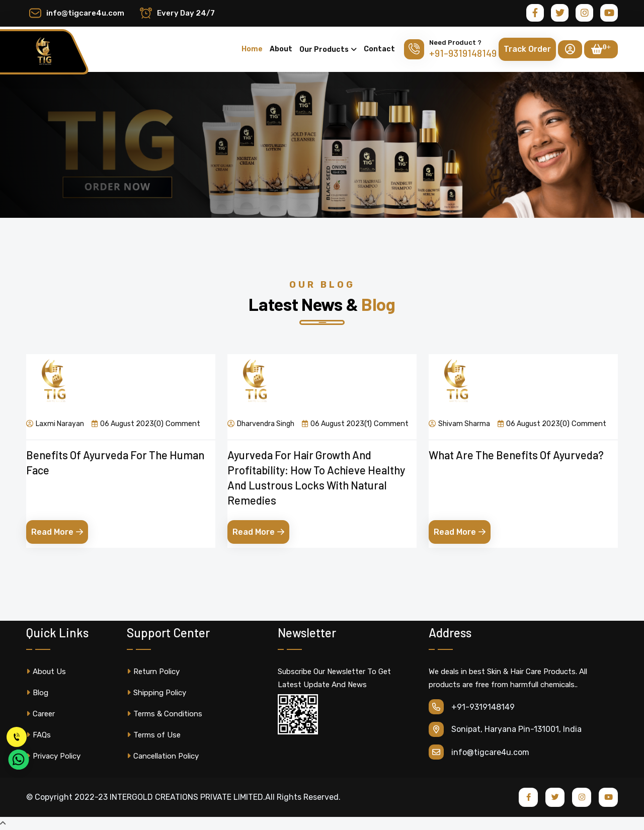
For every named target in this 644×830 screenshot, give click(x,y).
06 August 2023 (123, 424)
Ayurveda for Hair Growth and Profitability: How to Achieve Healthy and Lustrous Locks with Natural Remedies (316, 477)
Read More (57, 532)
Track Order (527, 49)
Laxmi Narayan (55, 424)
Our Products (324, 50)
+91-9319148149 (463, 53)
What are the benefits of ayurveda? (516, 455)
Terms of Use (154, 735)
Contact (379, 49)
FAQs (38, 735)
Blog (37, 693)
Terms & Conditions (165, 714)
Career (41, 714)
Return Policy (153, 672)
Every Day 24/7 (186, 13)
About (281, 49)
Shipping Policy (156, 693)
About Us (46, 672)
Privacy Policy (53, 756)
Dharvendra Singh (261, 424)
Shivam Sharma (459, 424)
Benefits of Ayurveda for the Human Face (115, 462)
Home (252, 49)
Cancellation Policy (163, 756)
